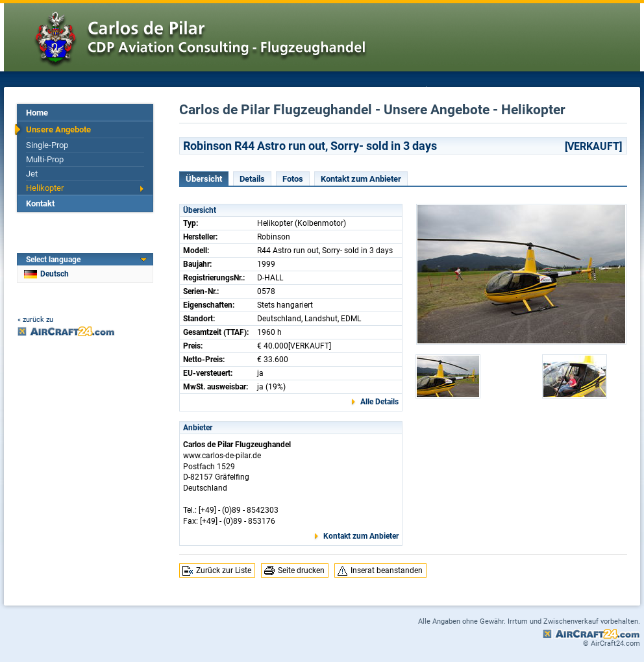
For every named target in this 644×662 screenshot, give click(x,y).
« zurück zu (35, 320)
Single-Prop (47, 145)
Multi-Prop (45, 159)
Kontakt (40, 203)
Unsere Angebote (58, 129)
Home (37, 113)
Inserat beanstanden (387, 570)
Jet (32, 174)
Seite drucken (301, 570)
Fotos (293, 179)
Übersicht (204, 179)
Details (252, 179)
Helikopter (45, 188)
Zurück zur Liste (224, 570)
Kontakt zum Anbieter (361, 179)
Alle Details (379, 402)
